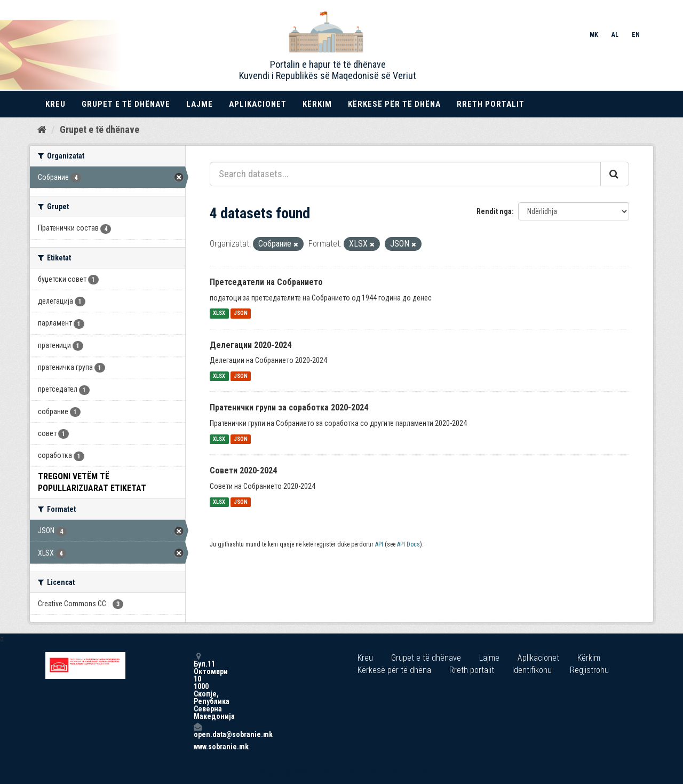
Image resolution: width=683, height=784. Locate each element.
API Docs (408, 544)
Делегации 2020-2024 (251, 345)
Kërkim (317, 104)
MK (594, 35)
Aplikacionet (258, 104)
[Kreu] (42, 130)
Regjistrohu (589, 670)
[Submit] (615, 174)
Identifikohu (532, 670)
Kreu (55, 104)
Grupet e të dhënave (126, 104)
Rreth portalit (491, 104)
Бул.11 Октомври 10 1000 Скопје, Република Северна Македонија (197, 686)
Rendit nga (494, 211)
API (379, 544)
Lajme (200, 104)
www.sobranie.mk (197, 747)
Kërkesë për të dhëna (394, 104)
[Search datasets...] (405, 174)
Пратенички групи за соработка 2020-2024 (289, 407)
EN (636, 35)
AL (615, 35)
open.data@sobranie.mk (197, 730)
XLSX (219, 314)
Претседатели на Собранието (266, 282)
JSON (241, 314)
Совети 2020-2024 (243, 470)
